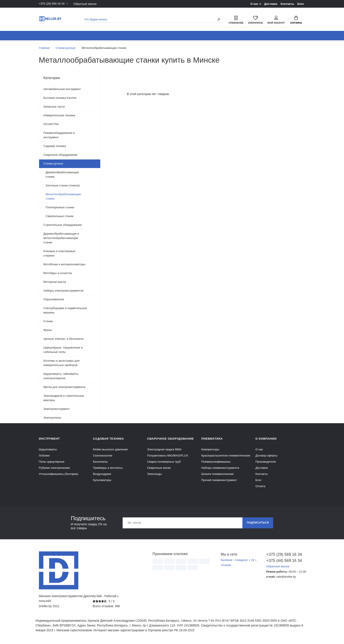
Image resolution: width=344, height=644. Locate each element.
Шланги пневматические (217, 474)
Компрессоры (210, 449)
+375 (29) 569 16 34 (52, 4)
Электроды (155, 474)
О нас (254, 4)
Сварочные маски (159, 468)
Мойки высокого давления (110, 449)
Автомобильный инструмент (62, 89)
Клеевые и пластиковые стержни (59, 253)
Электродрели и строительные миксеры (64, 398)
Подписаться (258, 523)
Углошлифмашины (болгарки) (59, 474)
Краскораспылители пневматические (226, 456)
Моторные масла (55, 282)
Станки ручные (53, 164)
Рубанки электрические (54, 468)
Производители (266, 462)
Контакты (287, 4)
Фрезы (48, 330)
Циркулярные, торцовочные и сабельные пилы (63, 350)
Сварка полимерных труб (164, 462)
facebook (227, 560)
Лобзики (44, 456)
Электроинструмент (57, 409)
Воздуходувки (102, 474)
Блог (301, 4)
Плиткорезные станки (60, 207)
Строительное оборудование (63, 225)
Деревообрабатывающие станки (62, 174)
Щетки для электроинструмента (64, 387)
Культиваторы (102, 480)
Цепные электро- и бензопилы (64, 339)
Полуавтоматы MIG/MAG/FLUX (168, 456)
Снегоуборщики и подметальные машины (65, 310)
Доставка (271, 4)
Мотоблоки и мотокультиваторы (64, 264)
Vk (253, 560)
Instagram (242, 560)
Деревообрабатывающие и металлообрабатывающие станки (61, 238)
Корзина (296, 20)
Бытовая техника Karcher (60, 98)
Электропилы (52, 418)
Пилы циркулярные (52, 462)
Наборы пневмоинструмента (220, 468)
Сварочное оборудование (60, 155)
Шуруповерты (48, 449)
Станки (48, 321)
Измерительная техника (59, 115)
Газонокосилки (103, 456)
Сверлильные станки (59, 216)
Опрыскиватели (54, 299)
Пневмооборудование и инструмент (59, 135)
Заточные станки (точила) (63, 185)
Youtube (226, 565)
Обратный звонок (85, 4)
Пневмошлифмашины (216, 462)
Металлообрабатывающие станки (63, 196)
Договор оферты (266, 456)
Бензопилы (100, 462)
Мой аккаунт (276, 20)
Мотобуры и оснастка (58, 273)
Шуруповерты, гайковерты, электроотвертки (61, 376)
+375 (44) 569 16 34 (284, 561)
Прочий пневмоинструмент (219, 480)
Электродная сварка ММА (164, 449)
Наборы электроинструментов (64, 291)
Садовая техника (55, 146)
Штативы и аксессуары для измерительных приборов (61, 363)
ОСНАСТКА (51, 124)
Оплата (260, 486)
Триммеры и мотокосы (108, 468)
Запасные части (54, 107)
